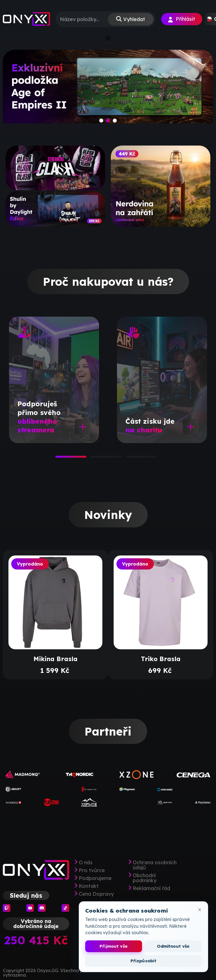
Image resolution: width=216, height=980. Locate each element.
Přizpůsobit (144, 961)
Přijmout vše (114, 946)
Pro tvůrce (92, 870)
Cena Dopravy (96, 894)
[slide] (108, 91)
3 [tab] (129, 459)
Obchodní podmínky (145, 878)
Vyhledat (134, 19)
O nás (86, 863)
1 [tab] (58, 459)
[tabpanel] (54, 380)
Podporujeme (95, 878)
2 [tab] (93, 459)
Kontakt (89, 886)
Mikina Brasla (56, 659)
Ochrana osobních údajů (155, 865)
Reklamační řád (151, 888)
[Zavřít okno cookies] (200, 910)
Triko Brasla (161, 659)
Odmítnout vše (173, 946)
